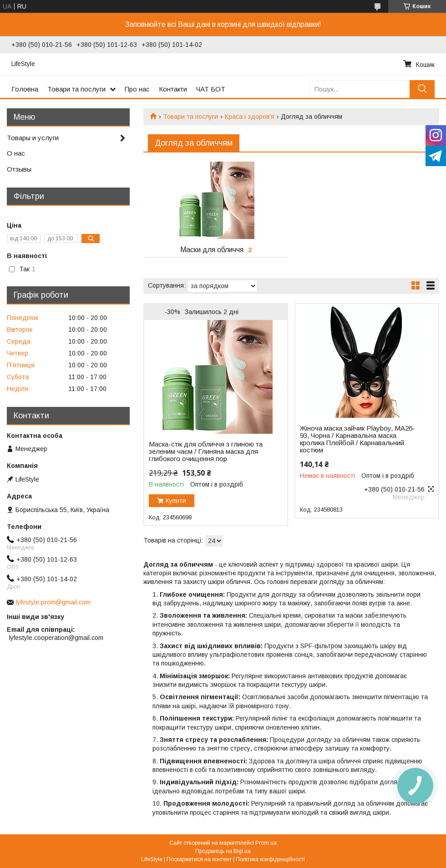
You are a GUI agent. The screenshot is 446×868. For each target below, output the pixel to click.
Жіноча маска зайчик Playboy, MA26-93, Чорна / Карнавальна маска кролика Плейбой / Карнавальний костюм (357, 439)
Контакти (173, 89)
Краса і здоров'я (250, 117)
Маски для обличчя (212, 250)
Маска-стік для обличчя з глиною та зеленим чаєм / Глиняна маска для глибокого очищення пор (206, 452)
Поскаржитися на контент (199, 859)
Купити (176, 501)
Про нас (137, 89)
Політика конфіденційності (270, 859)
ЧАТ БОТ (211, 89)
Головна (25, 89)
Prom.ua (266, 843)
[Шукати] (422, 89)
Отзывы (19, 169)
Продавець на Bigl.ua (223, 851)
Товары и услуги (33, 138)
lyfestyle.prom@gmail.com (53, 602)
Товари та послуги (76, 89)
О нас (16, 153)
